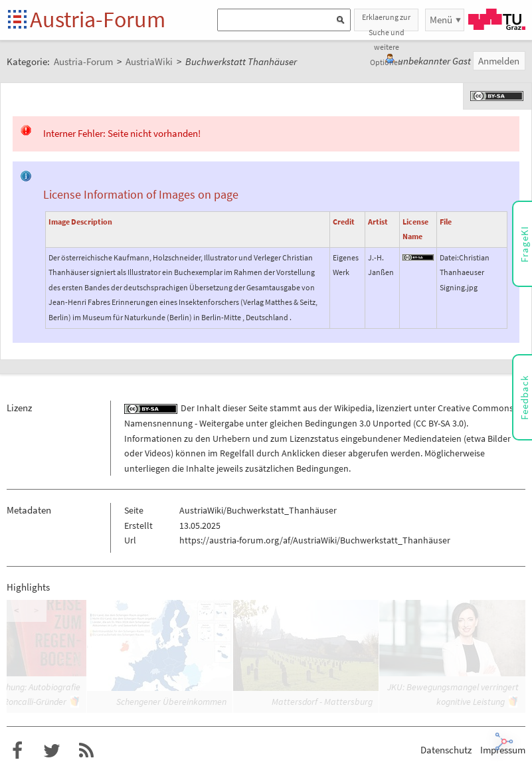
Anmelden (499, 61)
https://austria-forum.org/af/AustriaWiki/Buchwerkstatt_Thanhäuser (315, 540)
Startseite (18, 20)
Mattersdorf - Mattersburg (322, 702)
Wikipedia (353, 408)
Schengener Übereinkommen (171, 702)
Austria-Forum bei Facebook (17, 751)
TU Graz (497, 19)
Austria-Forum (98, 19)
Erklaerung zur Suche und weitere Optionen (386, 22)
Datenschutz (446, 750)
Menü (441, 20)
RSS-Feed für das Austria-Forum (86, 751)
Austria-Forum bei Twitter (52, 751)
